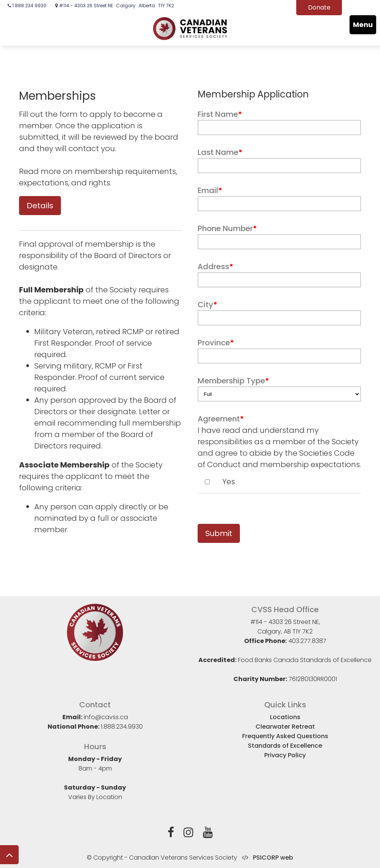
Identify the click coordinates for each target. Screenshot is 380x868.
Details (40, 206)
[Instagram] (188, 834)
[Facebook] (171, 834)
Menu (363, 25)
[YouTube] (208, 834)
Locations (285, 717)
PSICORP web (273, 858)
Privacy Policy (285, 755)
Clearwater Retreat (285, 727)
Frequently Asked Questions (285, 736)
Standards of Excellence (285, 746)
